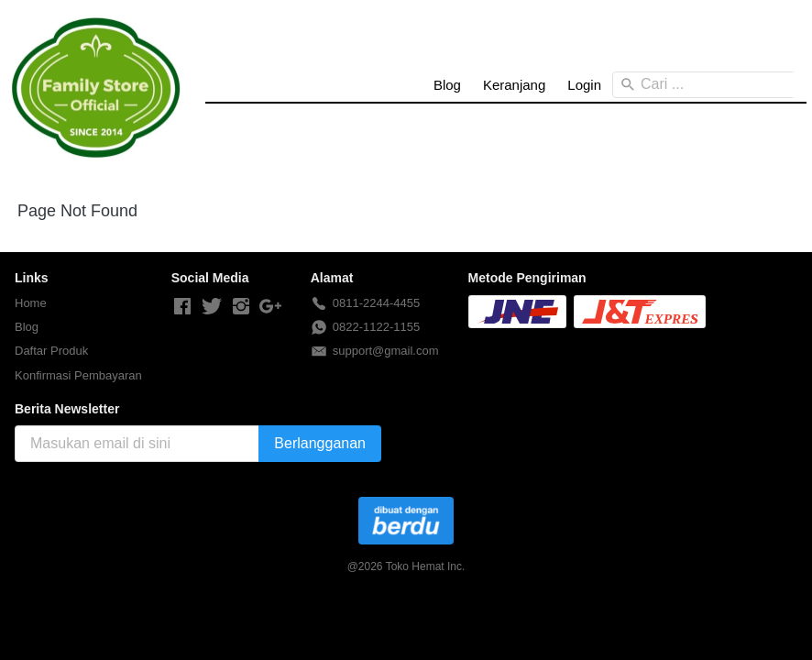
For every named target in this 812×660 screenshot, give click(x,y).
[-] (182, 307)
